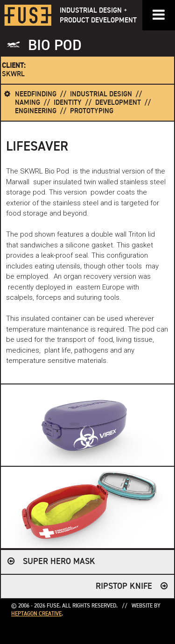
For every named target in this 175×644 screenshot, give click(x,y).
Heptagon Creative (36, 614)
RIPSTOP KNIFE (124, 586)
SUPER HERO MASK (59, 562)
